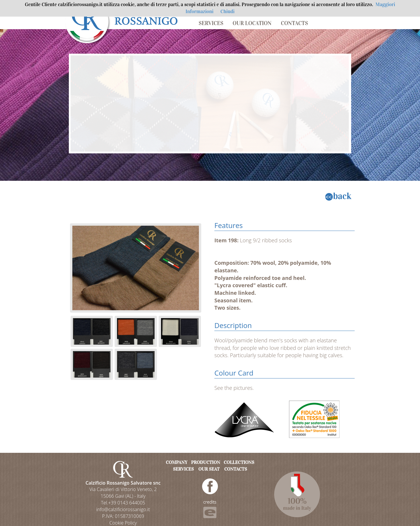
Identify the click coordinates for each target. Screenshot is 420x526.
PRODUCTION (206, 462)
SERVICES (211, 23)
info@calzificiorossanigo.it (123, 509)
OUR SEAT (209, 469)
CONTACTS (294, 23)
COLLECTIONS (239, 462)
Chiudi (228, 12)
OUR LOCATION (252, 23)
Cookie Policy (123, 523)
